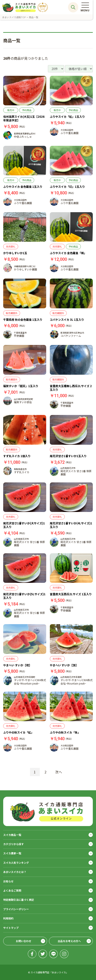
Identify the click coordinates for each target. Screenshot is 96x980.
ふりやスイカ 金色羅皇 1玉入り (23, 187)
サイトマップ (11, 928)
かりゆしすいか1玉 (15, 253)
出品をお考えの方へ (69, 941)
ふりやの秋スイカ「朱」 (65, 732)
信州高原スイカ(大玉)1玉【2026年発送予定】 (24, 118)
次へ (59, 772)
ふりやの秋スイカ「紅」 (18, 732)
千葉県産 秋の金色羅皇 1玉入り (23, 320)
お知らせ (8, 881)
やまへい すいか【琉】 (17, 665)
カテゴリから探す (13, 844)
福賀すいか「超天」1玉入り (21, 386)
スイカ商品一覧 (12, 835)
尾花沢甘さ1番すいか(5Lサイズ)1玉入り (24, 596)
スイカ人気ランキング (16, 863)
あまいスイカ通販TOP (14, 17)
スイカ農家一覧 (12, 853)
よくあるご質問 (12, 890)
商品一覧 (34, 17)
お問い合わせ (24, 941)
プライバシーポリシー (16, 909)
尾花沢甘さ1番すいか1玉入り (68, 456)
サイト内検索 (73, 7)
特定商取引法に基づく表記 (19, 900)
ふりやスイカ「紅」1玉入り (67, 117)
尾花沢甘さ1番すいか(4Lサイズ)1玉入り (71, 525)
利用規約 (8, 918)
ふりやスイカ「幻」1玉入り (67, 187)
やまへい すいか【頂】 (64, 665)
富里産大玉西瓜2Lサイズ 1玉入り (71, 594)
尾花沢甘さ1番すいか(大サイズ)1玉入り (24, 525)
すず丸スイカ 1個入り (17, 456)
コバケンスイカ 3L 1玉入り (67, 320)
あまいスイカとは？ (15, 872)
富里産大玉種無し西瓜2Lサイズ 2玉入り (71, 388)
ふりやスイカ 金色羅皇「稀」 (68, 253)
